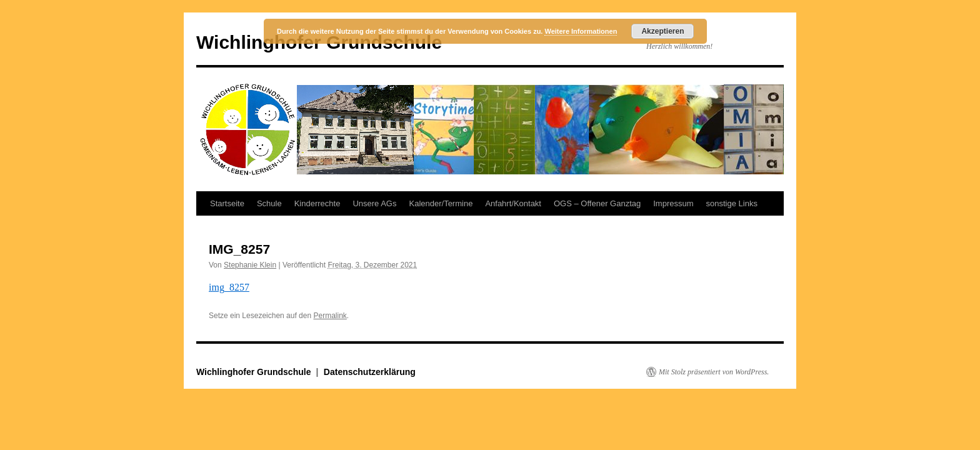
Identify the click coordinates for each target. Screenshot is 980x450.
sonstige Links (732, 203)
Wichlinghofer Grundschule (255, 372)
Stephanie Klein (250, 265)
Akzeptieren (662, 31)
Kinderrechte (317, 203)
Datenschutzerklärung (370, 372)
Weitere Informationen (581, 31)
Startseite (227, 203)
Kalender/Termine (441, 203)
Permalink (330, 316)
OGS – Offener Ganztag (597, 203)
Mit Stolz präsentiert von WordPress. (714, 372)
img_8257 (229, 287)
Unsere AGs (374, 203)
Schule (269, 203)
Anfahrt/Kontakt (513, 203)
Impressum (673, 203)
